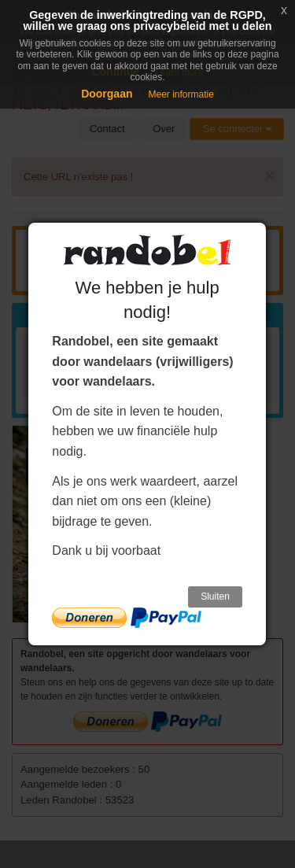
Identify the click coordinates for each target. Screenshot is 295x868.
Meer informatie (181, 94)
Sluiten (215, 597)
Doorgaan (107, 94)
